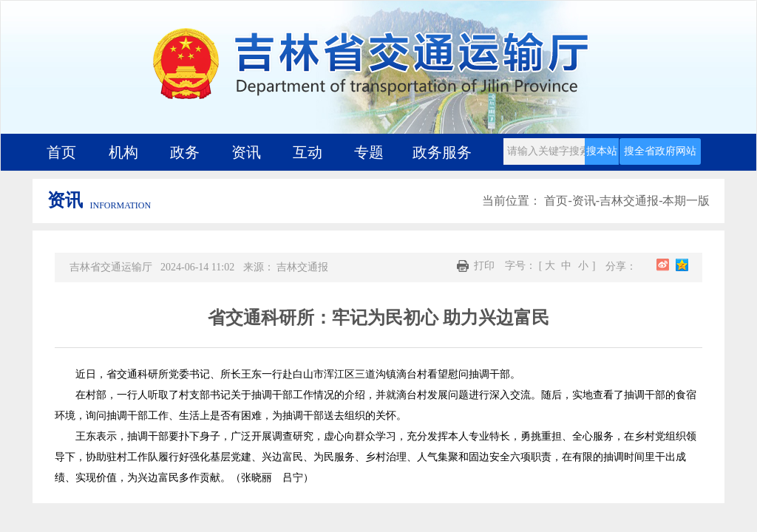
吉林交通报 (629, 201)
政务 (185, 152)
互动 (308, 152)
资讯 (246, 152)
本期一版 (686, 201)
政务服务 (442, 152)
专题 (369, 152)
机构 (123, 152)
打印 (476, 266)
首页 (61, 152)
